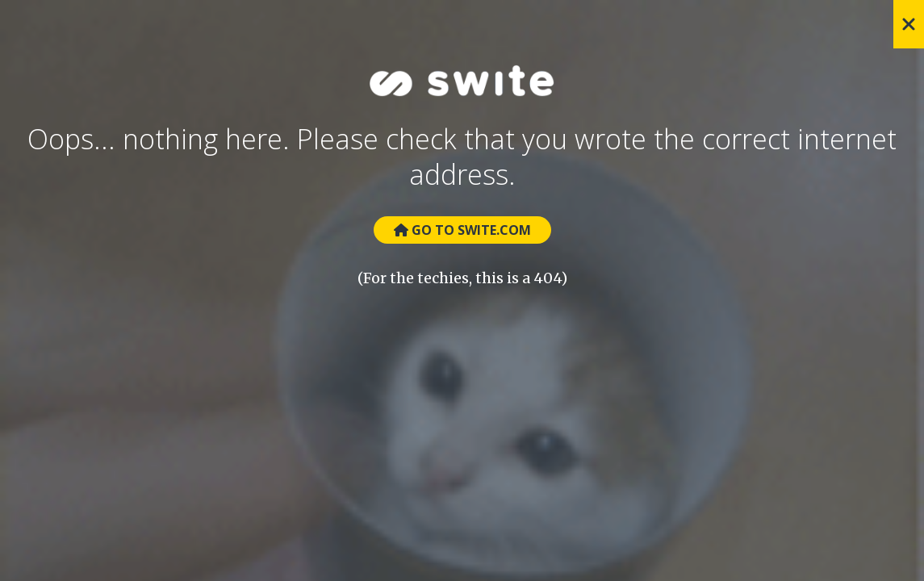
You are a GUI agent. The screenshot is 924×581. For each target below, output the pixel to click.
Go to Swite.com (462, 230)
